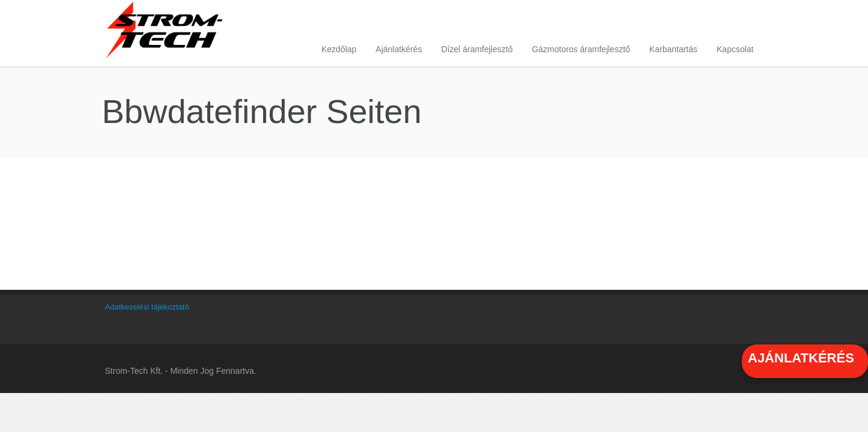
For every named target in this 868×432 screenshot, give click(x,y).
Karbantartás (673, 49)
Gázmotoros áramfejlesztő (581, 49)
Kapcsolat (735, 49)
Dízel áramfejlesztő (477, 49)
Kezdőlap (339, 49)
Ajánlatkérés (399, 49)
